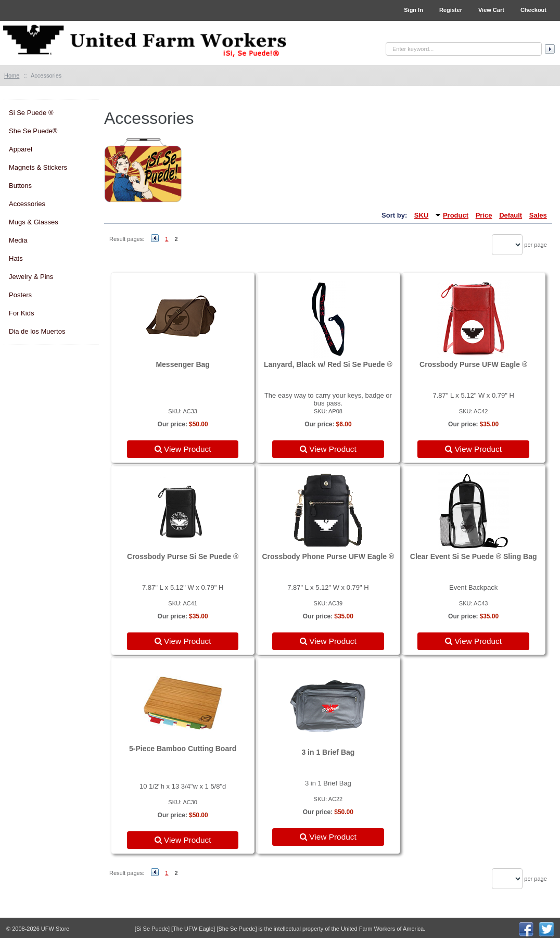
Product (456, 215)
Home (12, 75)
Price (484, 215)
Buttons (20, 186)
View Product (183, 449)
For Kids (21, 313)
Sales (538, 215)
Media (18, 240)
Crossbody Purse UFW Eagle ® (473, 364)
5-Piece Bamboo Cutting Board (183, 749)
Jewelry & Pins (31, 277)
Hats (16, 258)
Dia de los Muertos (37, 331)
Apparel (21, 149)
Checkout (533, 10)
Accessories (27, 204)
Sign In (413, 10)
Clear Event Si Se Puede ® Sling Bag (474, 556)
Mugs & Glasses (34, 222)
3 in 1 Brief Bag (328, 752)
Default (511, 215)
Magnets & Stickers (38, 167)
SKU (421, 215)
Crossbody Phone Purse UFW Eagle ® (328, 556)
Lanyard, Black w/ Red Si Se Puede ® (328, 364)
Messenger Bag (182, 364)
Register (451, 10)
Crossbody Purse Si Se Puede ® (183, 556)
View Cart (491, 10)
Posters (20, 295)
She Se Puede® (33, 131)
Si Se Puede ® (31, 113)
